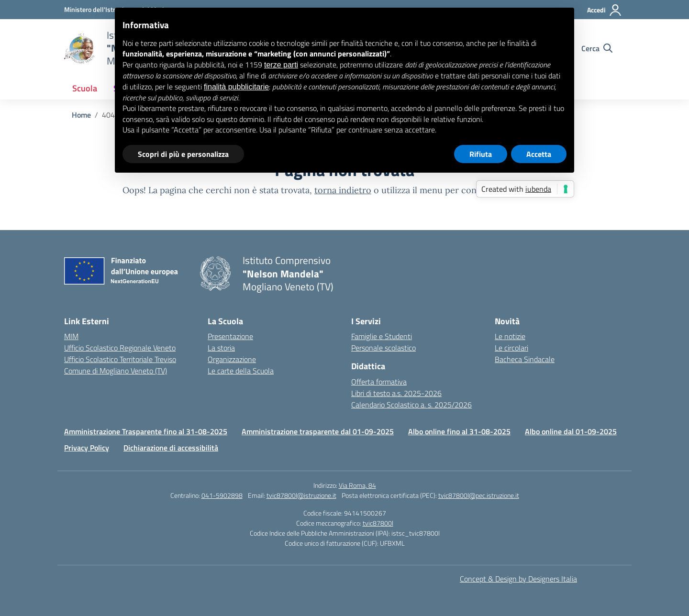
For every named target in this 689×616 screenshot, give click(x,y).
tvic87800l (378, 523)
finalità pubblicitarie (236, 87)
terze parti (281, 65)
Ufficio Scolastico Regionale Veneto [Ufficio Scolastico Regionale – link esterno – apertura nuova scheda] (120, 348)
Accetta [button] (539, 154)
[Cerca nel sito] (597, 48)
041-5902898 (222, 495)
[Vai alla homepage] (79, 48)
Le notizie (510, 336)
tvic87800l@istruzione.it (301, 495)
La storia (221, 348)
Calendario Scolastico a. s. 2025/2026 (411, 405)
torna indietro (343, 190)
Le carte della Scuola (241, 371)
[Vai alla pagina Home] (81, 115)
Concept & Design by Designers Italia (518, 579)
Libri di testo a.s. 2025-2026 (396, 393)
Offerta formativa (379, 382)
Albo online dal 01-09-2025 (571, 431)
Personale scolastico (383, 348)
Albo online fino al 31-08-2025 (459, 431)
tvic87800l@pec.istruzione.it (479, 495)
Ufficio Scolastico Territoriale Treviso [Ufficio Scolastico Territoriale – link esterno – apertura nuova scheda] (120, 359)
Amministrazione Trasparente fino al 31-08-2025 (146, 431)
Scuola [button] (85, 88)
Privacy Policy (87, 448)
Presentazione (230, 336)
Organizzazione (232, 359)
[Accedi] (605, 10)
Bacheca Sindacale (525, 359)
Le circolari (511, 348)
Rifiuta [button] (481, 154)
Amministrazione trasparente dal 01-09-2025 (318, 431)
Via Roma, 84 (357, 485)
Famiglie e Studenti (382, 336)
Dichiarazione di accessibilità (171, 448)
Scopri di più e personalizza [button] (183, 154)
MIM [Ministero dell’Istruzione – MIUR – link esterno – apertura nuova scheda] (71, 336)
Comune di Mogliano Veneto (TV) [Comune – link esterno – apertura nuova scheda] (116, 371)
